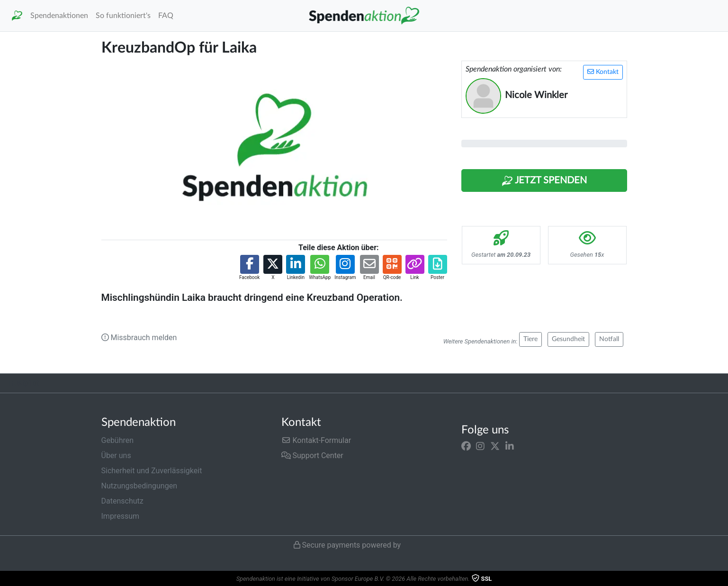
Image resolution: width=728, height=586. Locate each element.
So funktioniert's (123, 16)
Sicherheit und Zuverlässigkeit (152, 471)
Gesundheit (568, 339)
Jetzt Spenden (544, 181)
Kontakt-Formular (316, 440)
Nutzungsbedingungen (139, 486)
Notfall (609, 339)
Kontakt (603, 72)
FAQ (166, 16)
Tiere (530, 339)
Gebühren (118, 440)
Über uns (116, 455)
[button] (249, 268)
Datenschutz (122, 501)
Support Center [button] (312, 455)
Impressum (121, 516)
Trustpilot (23, 383)
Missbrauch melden (139, 338)
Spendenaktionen (59, 16)
